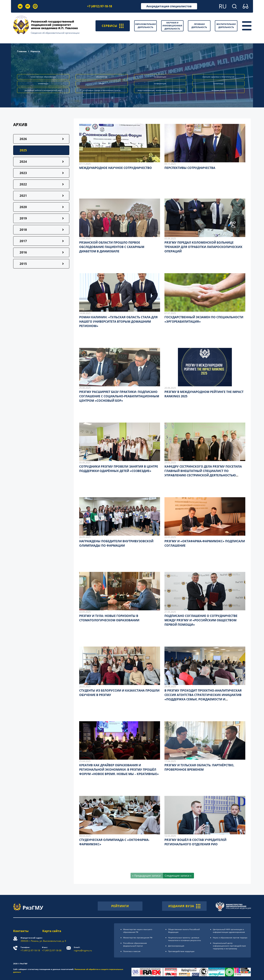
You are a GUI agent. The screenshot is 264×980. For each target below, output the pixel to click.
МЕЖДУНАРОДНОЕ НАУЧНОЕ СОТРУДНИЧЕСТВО (115, 168)
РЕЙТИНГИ (120, 906)
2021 (23, 196)
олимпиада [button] (218, 83)
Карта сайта (52, 931)
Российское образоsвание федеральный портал (135, 944)
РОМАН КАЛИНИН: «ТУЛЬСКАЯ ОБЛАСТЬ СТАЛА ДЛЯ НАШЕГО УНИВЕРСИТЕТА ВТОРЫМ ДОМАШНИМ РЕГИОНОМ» (118, 322)
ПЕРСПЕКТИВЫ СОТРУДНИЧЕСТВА (190, 168)
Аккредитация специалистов (169, 6)
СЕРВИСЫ (113, 26)
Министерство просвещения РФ (138, 938)
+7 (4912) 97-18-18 (100, 6)
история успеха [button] (219, 90)
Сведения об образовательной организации (55, 33)
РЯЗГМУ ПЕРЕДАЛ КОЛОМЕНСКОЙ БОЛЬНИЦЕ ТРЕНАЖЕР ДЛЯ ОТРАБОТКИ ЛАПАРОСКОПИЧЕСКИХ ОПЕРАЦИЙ (203, 247)
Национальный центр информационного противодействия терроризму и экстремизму (229, 946)
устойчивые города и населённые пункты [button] (102, 90)
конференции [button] (160, 77)
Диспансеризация (176, 946)
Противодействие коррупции (181, 951)
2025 (23, 150)
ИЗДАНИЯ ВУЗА (184, 906)
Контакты (21, 931)
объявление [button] (102, 77)
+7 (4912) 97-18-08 (52, 949)
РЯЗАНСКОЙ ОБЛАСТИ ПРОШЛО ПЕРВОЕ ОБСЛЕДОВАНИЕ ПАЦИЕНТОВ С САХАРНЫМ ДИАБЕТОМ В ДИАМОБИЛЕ (112, 247)
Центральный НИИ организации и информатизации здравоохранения (229, 931)
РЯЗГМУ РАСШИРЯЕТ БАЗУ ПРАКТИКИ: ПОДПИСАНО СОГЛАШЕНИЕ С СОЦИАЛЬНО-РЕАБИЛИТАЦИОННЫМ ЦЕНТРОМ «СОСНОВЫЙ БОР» (119, 396)
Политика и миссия (132, 951)
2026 (23, 139)
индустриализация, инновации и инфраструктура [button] (160, 90)
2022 (23, 184)
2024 (23, 162)
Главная (22, 51)
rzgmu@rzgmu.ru (83, 949)
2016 (23, 252)
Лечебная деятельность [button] (199, 26)
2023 (23, 173)
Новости (35, 51)
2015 (23, 264)
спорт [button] (102, 83)
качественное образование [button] (43, 77)
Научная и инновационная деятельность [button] (172, 26)
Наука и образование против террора (230, 938)
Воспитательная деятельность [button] (226, 26)
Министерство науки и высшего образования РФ (138, 931)
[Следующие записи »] (178, 876)
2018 (23, 230)
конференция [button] (160, 83)
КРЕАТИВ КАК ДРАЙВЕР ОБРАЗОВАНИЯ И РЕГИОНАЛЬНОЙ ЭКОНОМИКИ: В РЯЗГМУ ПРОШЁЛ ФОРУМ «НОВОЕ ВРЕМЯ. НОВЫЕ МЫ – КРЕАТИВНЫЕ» (119, 770)
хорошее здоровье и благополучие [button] (218, 77)
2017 (23, 241)
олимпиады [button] (43, 83)
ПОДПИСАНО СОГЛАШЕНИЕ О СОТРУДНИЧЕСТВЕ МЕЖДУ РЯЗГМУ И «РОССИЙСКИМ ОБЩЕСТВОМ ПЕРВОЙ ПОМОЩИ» (201, 620)
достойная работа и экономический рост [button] (43, 90)
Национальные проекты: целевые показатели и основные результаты (185, 939)
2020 (23, 207)
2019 (23, 218)
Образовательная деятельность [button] (145, 26)
